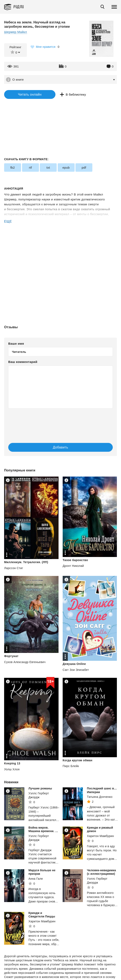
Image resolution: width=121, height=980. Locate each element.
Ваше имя (16, 344)
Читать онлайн (30, 94)
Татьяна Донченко (100, 797)
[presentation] (61, 422)
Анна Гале (36, 879)
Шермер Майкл (16, 32)
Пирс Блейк (71, 766)
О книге (18, 79)
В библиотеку (76, 94)
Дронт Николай (73, 566)
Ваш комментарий (23, 362)
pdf (84, 168)
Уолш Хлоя (12, 769)
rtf (30, 168)
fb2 (13, 168)
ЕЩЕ (8, 221)
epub (66, 168)
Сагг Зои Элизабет (76, 670)
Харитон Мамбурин (100, 836)
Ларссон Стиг (14, 568)
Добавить (61, 447)
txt (48, 168)
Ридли (19, 6)
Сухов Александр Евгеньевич (25, 662)
